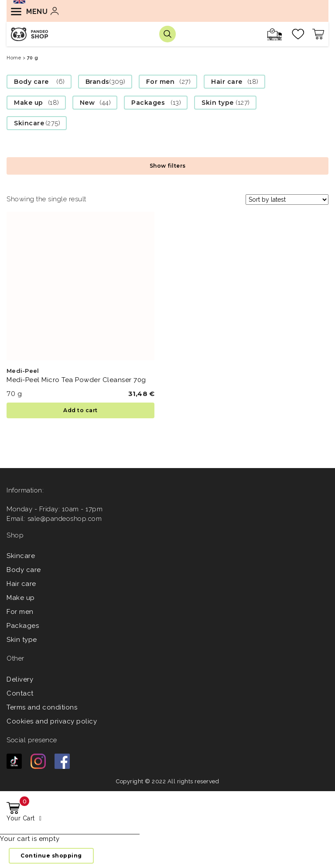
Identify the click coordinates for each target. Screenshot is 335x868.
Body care (31, 82)
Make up (29, 103)
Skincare (29, 123)
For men (161, 82)
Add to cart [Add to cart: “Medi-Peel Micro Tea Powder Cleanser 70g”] (80, 410)
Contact (20, 693)
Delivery (20, 679)
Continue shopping (51, 856)
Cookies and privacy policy (52, 721)
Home (14, 58)
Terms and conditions (42, 707)
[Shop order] (287, 200)
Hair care (227, 82)
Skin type (218, 103)
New (87, 103)
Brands (97, 82)
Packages (148, 103)
